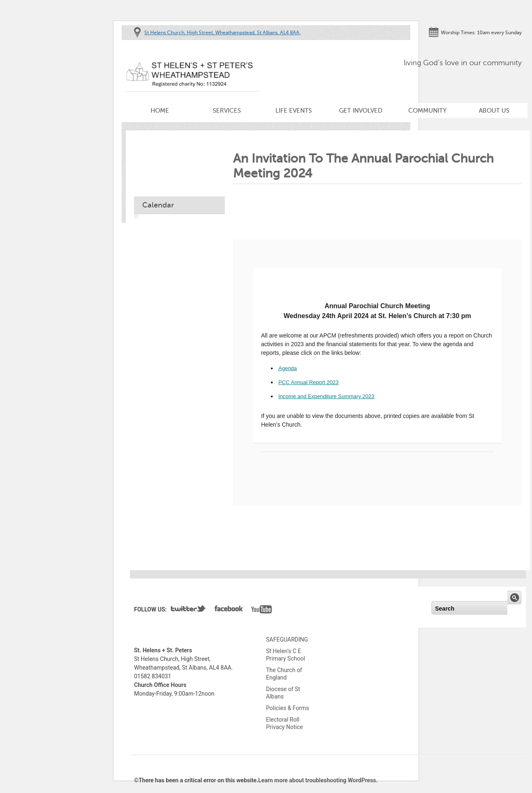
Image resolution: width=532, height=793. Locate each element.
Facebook (229, 610)
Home (160, 111)
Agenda (288, 368)
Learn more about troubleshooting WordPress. (318, 780)
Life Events (294, 111)
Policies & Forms (287, 708)
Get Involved (361, 111)
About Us (494, 111)
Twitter (188, 610)
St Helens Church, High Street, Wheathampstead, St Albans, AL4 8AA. (222, 33)
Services (227, 111)
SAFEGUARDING (287, 640)
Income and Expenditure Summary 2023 (326, 396)
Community (427, 111)
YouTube (262, 610)
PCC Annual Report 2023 (308, 382)
